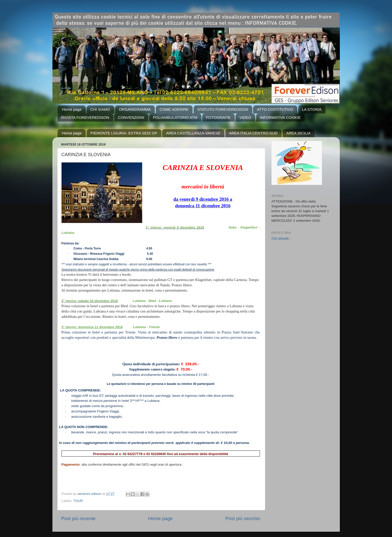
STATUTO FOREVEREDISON (223, 109)
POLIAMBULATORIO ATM (175, 117)
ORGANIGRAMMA (135, 109)
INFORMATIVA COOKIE (280, 117)
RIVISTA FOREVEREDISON (85, 117)
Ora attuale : (281, 238)
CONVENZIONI (131, 117)
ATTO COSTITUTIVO (275, 109)
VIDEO (245, 117)
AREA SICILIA (298, 133)
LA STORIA (312, 109)
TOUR (78, 501)
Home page (72, 109)
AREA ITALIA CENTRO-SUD (253, 133)
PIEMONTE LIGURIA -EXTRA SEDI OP (124, 133)
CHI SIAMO (100, 109)
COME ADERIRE (174, 109)
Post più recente (79, 518)
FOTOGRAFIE (218, 117)
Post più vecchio (243, 518)
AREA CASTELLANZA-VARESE (193, 133)
